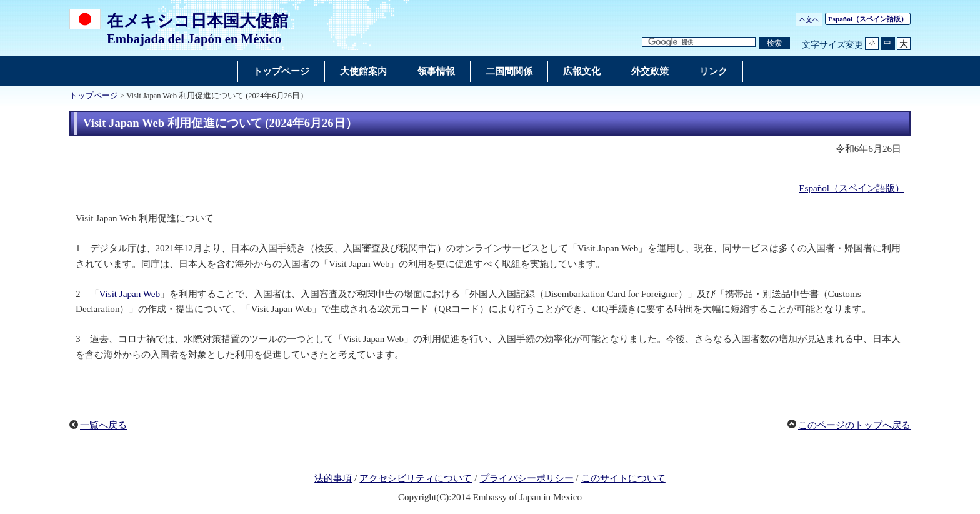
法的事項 (333, 478)
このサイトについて (623, 478)
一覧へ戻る (103, 425)
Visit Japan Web (130, 294)
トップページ (94, 96)
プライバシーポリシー (527, 478)
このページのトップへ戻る (854, 425)
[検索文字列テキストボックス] (699, 42)
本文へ (809, 19)
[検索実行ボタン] (774, 43)
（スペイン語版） (868, 19)
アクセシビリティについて (416, 478)
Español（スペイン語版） (852, 188)
